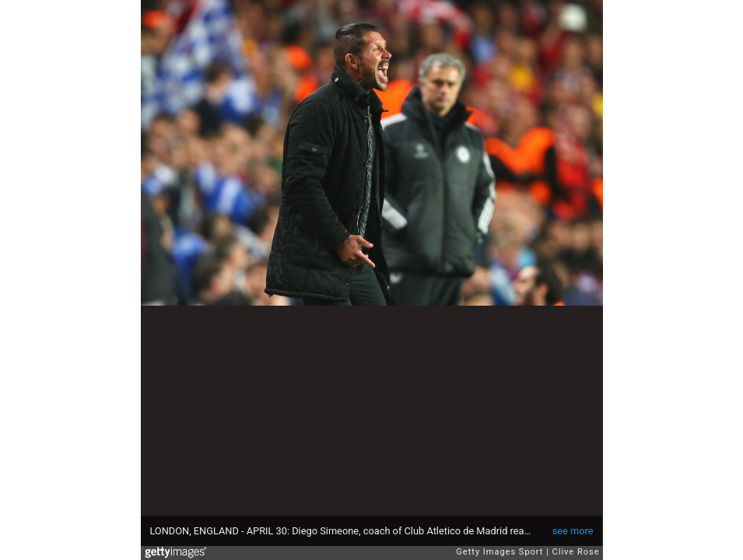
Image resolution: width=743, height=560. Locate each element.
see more (573, 531)
